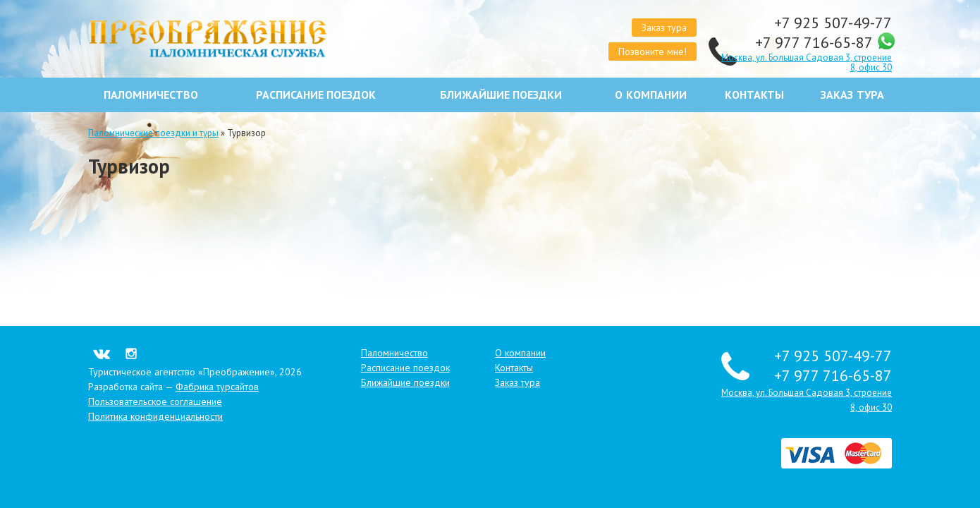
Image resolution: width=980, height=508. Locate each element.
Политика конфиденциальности (155, 416)
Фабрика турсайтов (217, 387)
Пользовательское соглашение (155, 401)
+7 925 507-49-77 (833, 23)
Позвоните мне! (653, 52)
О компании (650, 95)
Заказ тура (664, 28)
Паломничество (151, 95)
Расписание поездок (316, 95)
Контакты (754, 95)
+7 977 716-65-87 (816, 42)
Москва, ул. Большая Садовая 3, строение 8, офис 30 (807, 62)
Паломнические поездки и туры (153, 133)
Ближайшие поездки (501, 95)
